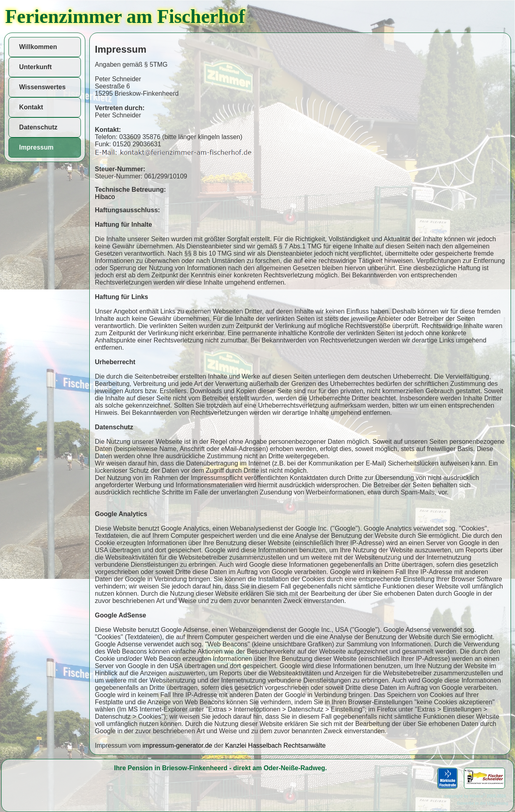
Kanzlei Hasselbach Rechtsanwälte (275, 745)
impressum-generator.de (177, 745)
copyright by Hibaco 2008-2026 (476, 796)
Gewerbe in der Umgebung (483, 803)
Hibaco (105, 197)
